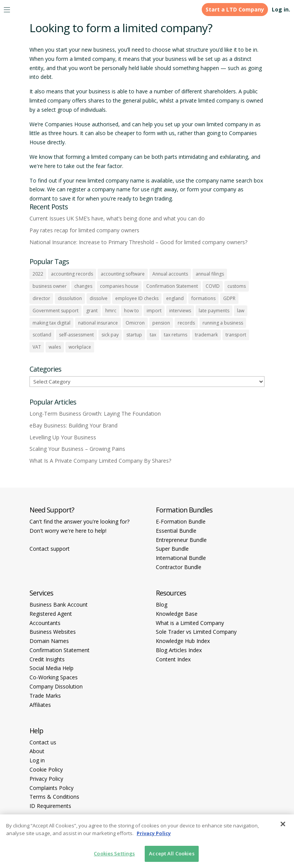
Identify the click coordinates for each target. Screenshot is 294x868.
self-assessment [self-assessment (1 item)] (76, 335)
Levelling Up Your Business (63, 437)
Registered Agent (51, 614)
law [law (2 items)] (241, 311)
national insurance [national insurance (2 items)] (98, 323)
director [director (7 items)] (41, 298)
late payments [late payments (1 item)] (214, 311)
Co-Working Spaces (54, 677)
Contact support (50, 549)
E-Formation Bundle (181, 521)
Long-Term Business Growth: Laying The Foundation (95, 414)
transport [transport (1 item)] (236, 335)
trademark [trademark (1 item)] (206, 335)
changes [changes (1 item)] (83, 286)
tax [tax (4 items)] (153, 335)
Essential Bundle (176, 531)
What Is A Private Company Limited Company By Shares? (100, 461)
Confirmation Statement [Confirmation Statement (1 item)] (172, 286)
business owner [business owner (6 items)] (50, 286)
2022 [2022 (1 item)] (38, 274)
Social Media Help (51, 668)
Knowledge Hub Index (183, 641)
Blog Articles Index (179, 650)
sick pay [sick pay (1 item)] (110, 335)
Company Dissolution (56, 686)
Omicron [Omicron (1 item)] (135, 323)
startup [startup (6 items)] (134, 335)
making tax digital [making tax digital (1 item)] (51, 323)
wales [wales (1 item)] (55, 347)
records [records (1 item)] (186, 323)
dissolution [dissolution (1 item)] (70, 298)
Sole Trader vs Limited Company (196, 632)
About (37, 751)
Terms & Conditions (54, 797)
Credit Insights (47, 659)
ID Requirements (50, 806)
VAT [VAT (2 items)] (37, 347)
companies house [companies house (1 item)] (119, 286)
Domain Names (49, 641)
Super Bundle (172, 549)
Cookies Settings (114, 853)
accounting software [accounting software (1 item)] (123, 274)
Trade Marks (45, 696)
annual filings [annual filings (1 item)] (210, 274)
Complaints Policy (51, 788)
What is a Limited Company (190, 623)
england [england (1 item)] (175, 298)
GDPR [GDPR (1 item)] (229, 298)
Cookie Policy (46, 769)
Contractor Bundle (179, 567)
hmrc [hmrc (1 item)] (111, 311)
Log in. (281, 9)
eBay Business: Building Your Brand (73, 425)
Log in (37, 760)
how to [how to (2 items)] (131, 311)
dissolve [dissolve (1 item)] (99, 298)
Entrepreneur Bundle (181, 540)
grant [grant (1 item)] (92, 311)
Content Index (173, 659)
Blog (162, 604)
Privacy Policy (46, 779)
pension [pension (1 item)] (161, 323)
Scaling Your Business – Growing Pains (77, 449)
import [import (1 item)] (154, 311)
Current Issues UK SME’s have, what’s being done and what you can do (117, 218)
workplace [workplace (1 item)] (80, 347)
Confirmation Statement (60, 650)
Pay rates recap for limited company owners (84, 230)
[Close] (283, 824)
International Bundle (181, 558)
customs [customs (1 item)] (237, 286)
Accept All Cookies (171, 853)
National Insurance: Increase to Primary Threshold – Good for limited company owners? (138, 242)
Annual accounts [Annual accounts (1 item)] (170, 274)
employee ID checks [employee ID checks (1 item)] (137, 298)
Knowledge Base (177, 614)
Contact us (43, 742)
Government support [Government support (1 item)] (56, 311)
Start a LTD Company (235, 9)
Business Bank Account (59, 604)
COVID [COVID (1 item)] (213, 286)
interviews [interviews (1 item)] (180, 311)
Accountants (45, 623)
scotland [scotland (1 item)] (42, 335)
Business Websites (53, 632)
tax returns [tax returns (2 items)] (176, 335)
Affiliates (40, 705)
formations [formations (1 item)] (203, 298)
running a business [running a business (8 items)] (223, 323)
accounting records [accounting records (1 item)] (72, 274)
